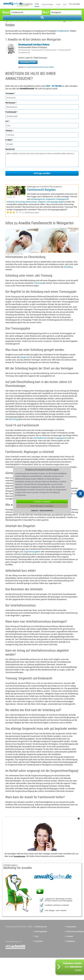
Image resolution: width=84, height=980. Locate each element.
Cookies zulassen (42, 502)
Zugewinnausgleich (32, 552)
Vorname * (10, 93)
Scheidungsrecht (38, 199)
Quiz (64, 4)
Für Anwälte (74, 4)
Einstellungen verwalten (42, 506)
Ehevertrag (20, 202)
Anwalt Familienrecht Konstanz (40, 67)
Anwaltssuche (41, 927)
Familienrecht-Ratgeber (41, 190)
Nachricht (10, 149)
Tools (58, 4)
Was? (6, 12)
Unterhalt (11, 202)
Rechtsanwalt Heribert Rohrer (34, 45)
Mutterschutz (31, 202)
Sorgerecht (50, 199)
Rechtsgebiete (26, 4)
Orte (37, 4)
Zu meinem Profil (28, 62)
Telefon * (9, 131)
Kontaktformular (20, 856)
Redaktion (71, 941)
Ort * (7, 121)
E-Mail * (9, 140)
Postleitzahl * (11, 112)
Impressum (71, 927)
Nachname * (11, 103)
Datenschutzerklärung (73, 931)
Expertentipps (47, 4)
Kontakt (70, 936)
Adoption (42, 202)
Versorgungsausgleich (56, 202)
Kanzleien (39, 941)
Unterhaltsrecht (40, 438)
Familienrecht (63, 31)
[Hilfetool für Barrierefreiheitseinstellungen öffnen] (80, 494)
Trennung (38, 283)
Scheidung (68, 267)
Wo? (46, 12)
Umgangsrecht (62, 199)
